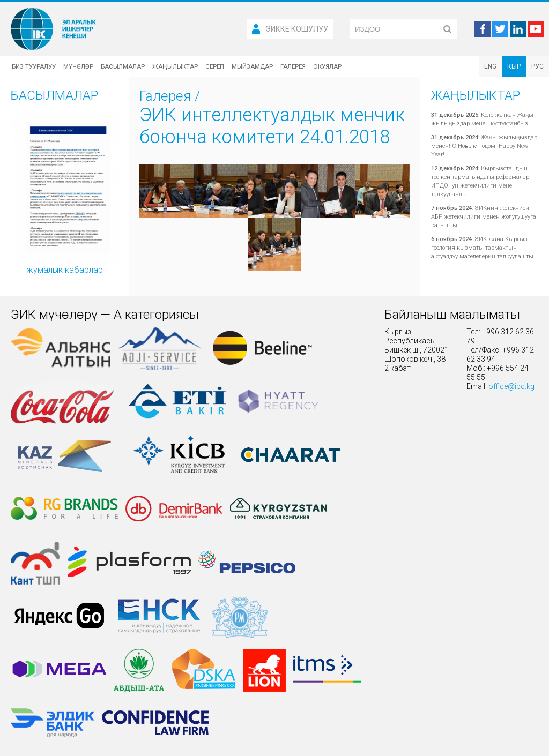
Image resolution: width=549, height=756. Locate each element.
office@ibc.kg (511, 386)
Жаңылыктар (175, 66)
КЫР (514, 66)
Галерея (293, 66)
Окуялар (327, 66)
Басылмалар (123, 66)
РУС (537, 66)
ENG (490, 66)
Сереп (215, 66)
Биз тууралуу (34, 66)
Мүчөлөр (78, 66)
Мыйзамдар (252, 66)
